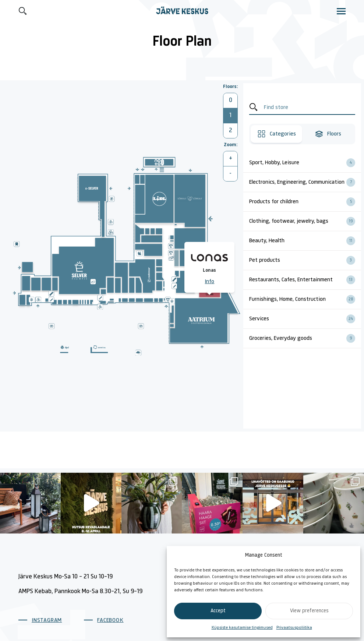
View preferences (309, 611)
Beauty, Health (305, 241)
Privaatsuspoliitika (294, 628)
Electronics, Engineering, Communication (305, 182)
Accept (218, 611)
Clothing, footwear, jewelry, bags (305, 221)
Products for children (305, 202)
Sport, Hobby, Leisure (305, 163)
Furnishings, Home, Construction (305, 299)
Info (209, 282)
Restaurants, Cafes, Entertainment (305, 280)
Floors (328, 134)
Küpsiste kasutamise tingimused (242, 628)
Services (305, 319)
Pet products (305, 260)
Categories (277, 134)
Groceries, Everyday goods (305, 338)
